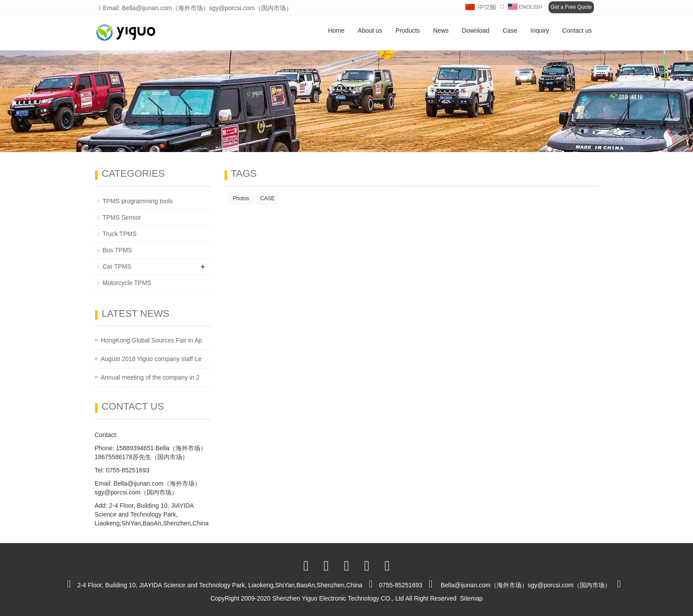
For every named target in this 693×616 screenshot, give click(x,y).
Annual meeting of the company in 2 (150, 377)
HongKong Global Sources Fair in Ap (151, 340)
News (441, 30)
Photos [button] (241, 198)
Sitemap (471, 598)
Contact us (577, 30)
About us (370, 30)
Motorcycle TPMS (127, 283)
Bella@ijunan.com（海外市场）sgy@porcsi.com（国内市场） (526, 585)
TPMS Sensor (122, 217)
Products (408, 30)
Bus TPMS (117, 250)
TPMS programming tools (138, 201)
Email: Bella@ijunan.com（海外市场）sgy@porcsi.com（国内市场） (196, 8)
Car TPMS (117, 266)
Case (510, 30)
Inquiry (540, 30)
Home (336, 30)
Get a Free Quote (571, 7)
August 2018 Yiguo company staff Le (151, 359)
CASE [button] (268, 198)
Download (476, 30)
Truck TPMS (120, 234)
